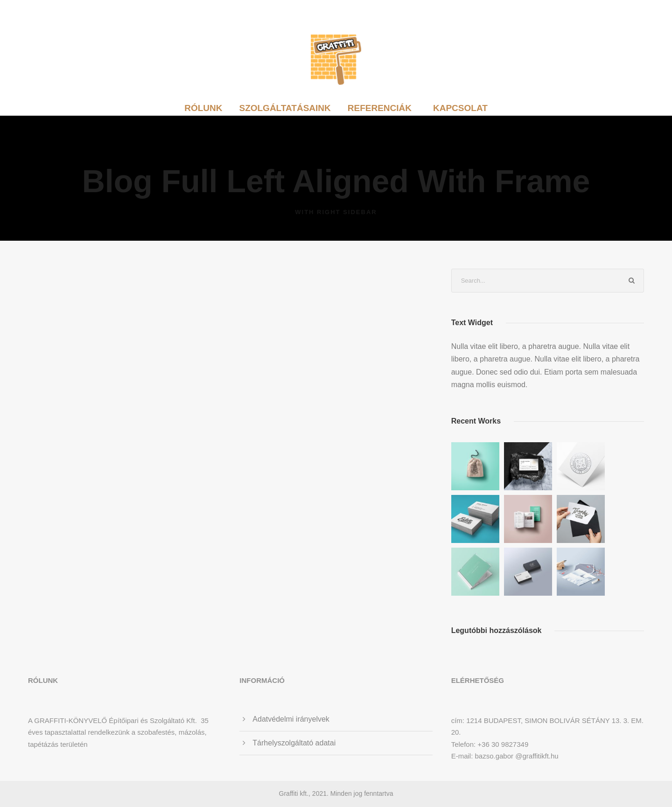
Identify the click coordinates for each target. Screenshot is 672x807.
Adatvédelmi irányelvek (291, 719)
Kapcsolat (460, 108)
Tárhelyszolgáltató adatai (294, 743)
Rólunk (203, 108)
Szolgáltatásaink (285, 108)
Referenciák (380, 108)
